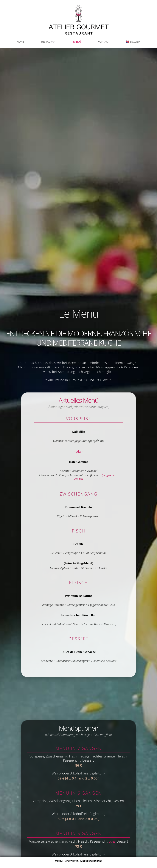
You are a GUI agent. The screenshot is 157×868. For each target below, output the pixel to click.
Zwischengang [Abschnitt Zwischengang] (78, 494)
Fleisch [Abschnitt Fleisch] (78, 583)
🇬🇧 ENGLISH (133, 42)
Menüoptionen (78, 730)
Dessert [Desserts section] (79, 639)
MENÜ (77, 42)
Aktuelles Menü (78, 402)
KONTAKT (103, 42)
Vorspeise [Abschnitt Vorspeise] (79, 419)
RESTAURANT (49, 42)
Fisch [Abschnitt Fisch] (79, 531)
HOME (21, 42)
